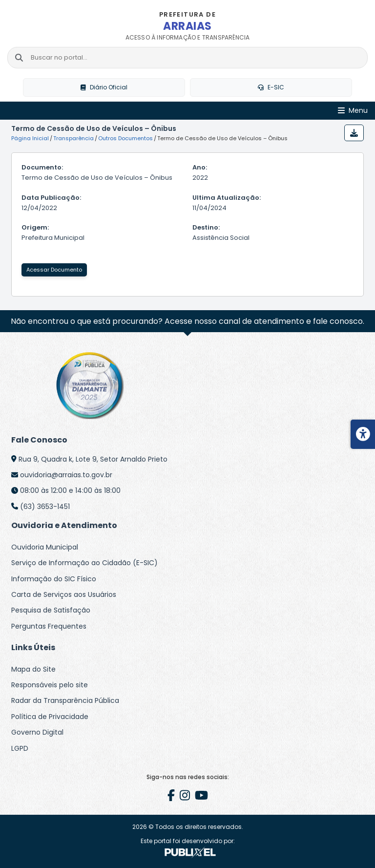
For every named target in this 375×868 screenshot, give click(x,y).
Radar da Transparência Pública (65, 700)
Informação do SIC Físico (54, 579)
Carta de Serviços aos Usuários (64, 594)
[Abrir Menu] (353, 111)
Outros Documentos (125, 138)
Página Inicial (30, 138)
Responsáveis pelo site (50, 685)
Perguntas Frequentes (49, 626)
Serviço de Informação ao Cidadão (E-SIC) (84, 563)
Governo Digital (37, 732)
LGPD (20, 748)
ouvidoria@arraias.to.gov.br (66, 475)
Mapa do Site (33, 669)
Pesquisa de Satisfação (51, 610)
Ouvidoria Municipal (45, 547)
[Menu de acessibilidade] (363, 434)
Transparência (73, 138)
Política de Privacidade (50, 717)
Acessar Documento (54, 270)
